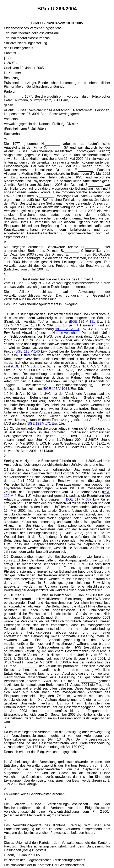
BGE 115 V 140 (28, 351)
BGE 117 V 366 (24, 366)
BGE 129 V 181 (82, 322)
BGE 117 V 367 (79, 499)
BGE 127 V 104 (56, 389)
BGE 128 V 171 (39, 424)
